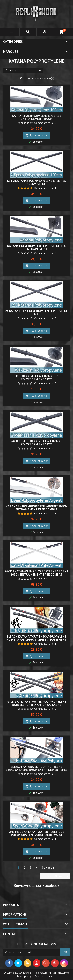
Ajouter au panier (37, 135)
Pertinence (24, 71)
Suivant (49, 868)
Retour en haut (56, 876)
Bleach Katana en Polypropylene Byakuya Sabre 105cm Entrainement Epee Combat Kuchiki (37, 770)
